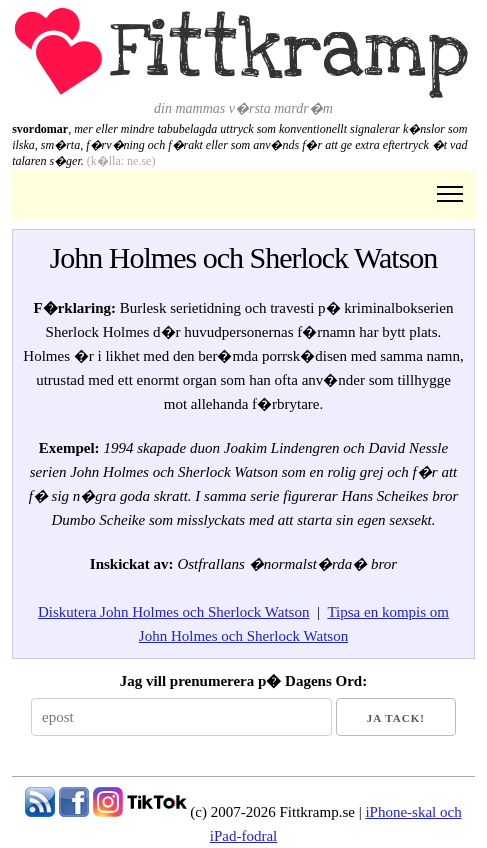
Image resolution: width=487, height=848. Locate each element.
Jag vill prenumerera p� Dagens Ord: (243, 681)
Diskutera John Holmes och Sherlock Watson (173, 612)
